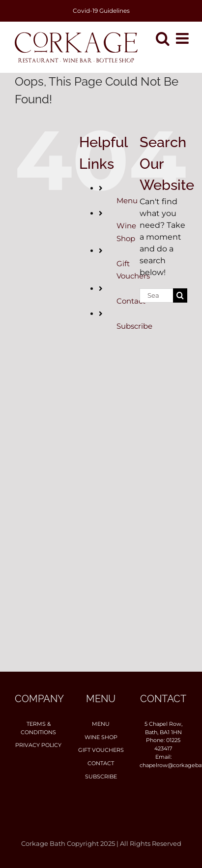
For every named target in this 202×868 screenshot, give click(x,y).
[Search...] (156, 295)
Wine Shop (101, 737)
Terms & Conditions (38, 728)
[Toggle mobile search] (163, 38)
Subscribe (134, 326)
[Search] (180, 295)
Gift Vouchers (101, 750)
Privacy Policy (38, 745)
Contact (131, 301)
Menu (127, 201)
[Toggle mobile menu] (183, 38)
